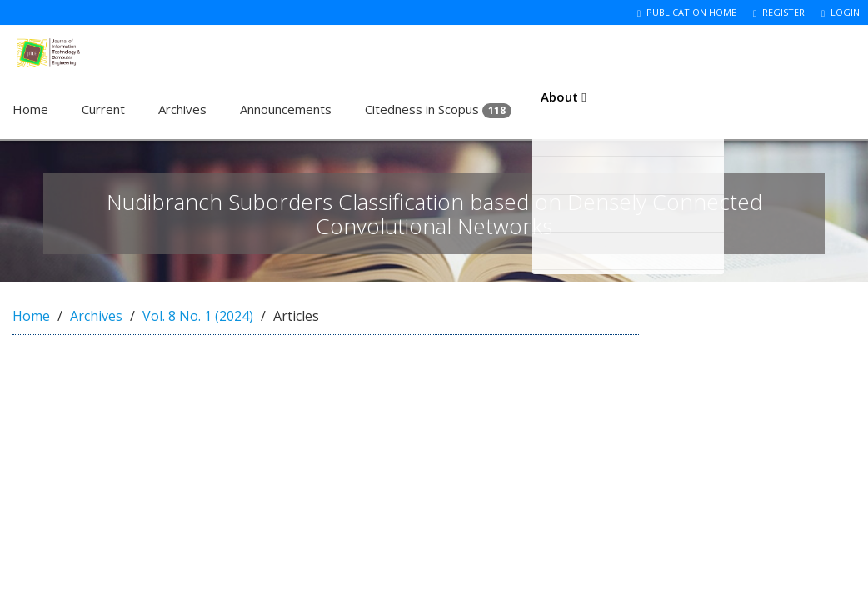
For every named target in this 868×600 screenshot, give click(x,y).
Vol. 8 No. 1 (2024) (198, 316)
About (566, 109)
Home (30, 109)
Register (779, 12)
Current (103, 109)
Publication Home (687, 12)
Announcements (286, 109)
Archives (182, 109)
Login (841, 12)
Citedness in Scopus (438, 110)
